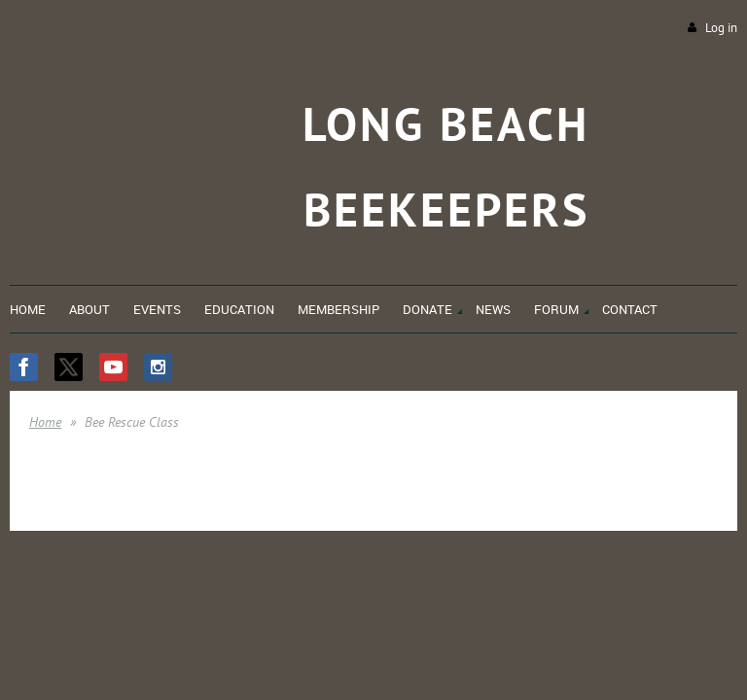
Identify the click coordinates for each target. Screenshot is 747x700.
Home (45, 422)
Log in (721, 28)
